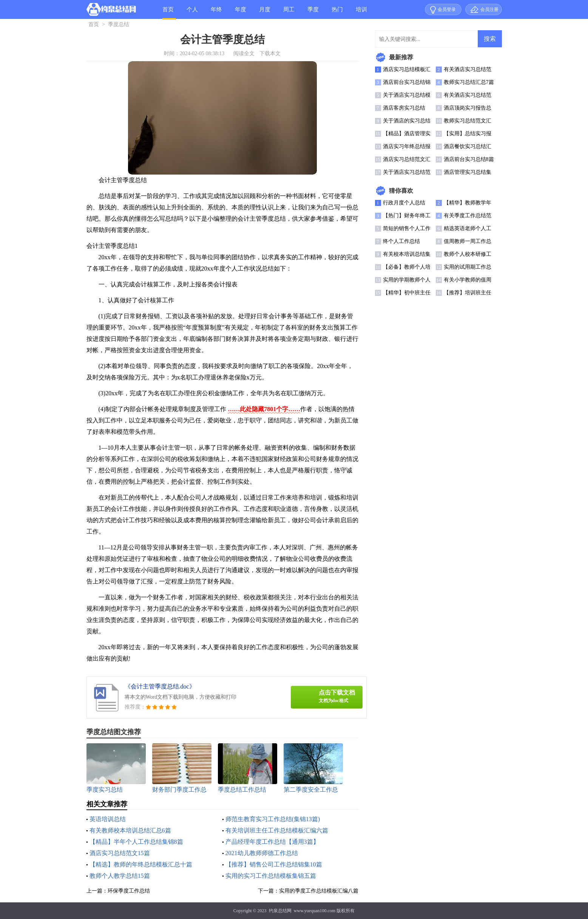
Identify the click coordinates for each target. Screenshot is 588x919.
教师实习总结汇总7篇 (469, 82)
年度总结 (241, 13)
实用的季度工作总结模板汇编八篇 (319, 891)
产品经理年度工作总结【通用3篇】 (272, 842)
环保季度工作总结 (129, 891)
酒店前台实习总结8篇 (469, 159)
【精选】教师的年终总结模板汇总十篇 (141, 864)
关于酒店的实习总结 (407, 121)
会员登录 (447, 9)
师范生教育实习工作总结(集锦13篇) (273, 819)
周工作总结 (289, 13)
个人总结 (192, 13)
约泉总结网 (280, 911)
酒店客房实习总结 (404, 108)
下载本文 (270, 53)
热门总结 (337, 13)
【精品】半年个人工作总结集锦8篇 (136, 842)
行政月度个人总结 (404, 203)
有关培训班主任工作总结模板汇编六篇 (277, 830)
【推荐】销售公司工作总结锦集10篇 (274, 864)
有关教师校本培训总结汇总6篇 (130, 830)
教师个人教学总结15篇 (120, 876)
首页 (168, 9)
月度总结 (265, 13)
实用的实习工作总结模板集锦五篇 (271, 876)
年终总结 (216, 13)
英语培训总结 (108, 819)
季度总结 (313, 13)
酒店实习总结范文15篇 (120, 853)
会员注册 (489, 9)
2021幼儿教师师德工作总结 (262, 853)
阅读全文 (244, 53)
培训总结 (361, 13)
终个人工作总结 (401, 241)
